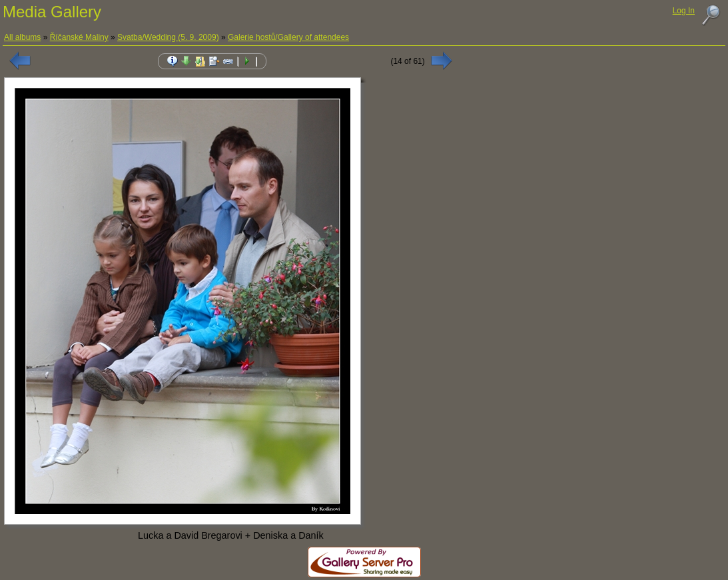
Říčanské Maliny (79, 37)
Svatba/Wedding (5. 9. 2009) (168, 37)
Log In (684, 11)
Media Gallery (52, 12)
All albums (22, 37)
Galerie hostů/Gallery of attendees (288, 37)
